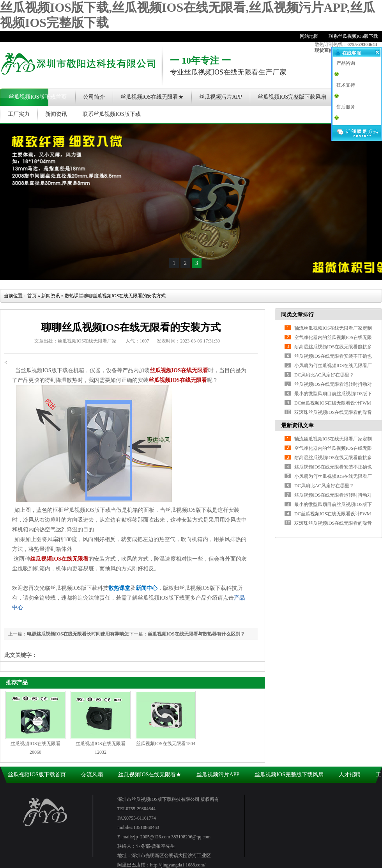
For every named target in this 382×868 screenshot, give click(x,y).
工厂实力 (19, 114)
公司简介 (94, 97)
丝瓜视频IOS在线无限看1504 (165, 744)
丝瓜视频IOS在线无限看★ (152, 97)
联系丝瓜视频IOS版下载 (353, 36)
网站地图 (309, 36)
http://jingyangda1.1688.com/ (178, 865)
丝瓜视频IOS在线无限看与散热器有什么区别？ (196, 634)
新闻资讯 (56, 114)
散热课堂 (74, 296)
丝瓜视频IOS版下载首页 (38, 97)
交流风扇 (92, 775)
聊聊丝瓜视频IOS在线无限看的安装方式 (125, 296)
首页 (32, 296)
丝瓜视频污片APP (221, 97)
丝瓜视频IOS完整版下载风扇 (292, 97)
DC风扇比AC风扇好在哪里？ (324, 375)
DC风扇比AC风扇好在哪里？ (324, 486)
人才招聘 (350, 775)
